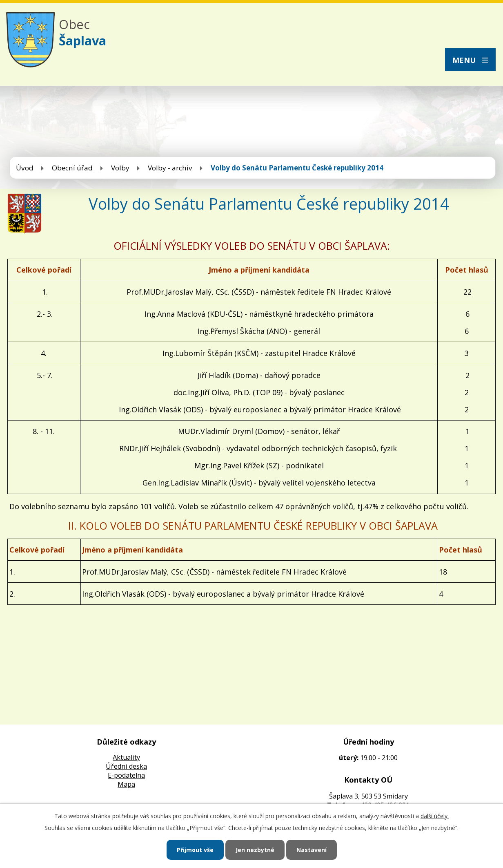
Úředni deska (126, 766)
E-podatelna (126, 775)
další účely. (435, 816)
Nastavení (312, 850)
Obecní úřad (72, 168)
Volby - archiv (170, 168)
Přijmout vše (195, 850)
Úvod (25, 168)
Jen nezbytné (255, 850)
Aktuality (126, 757)
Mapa (126, 784)
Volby (120, 168)
